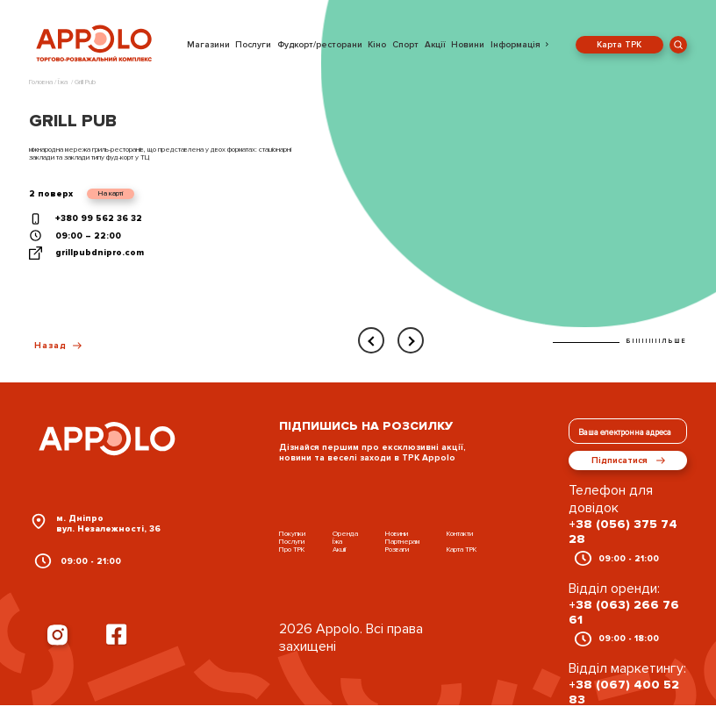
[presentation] (371, 340)
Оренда (345, 534)
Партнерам (402, 542)
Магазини (208, 45)
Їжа (337, 542)
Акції (435, 45)
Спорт (405, 45)
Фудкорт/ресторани (320, 45)
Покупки (292, 534)
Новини (468, 45)
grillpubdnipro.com (100, 253)
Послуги (253, 45)
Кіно (377, 45)
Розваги (397, 550)
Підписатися (628, 460)
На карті (111, 193)
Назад (58, 346)
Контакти (460, 534)
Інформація (516, 45)
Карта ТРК (619, 45)
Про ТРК (292, 550)
